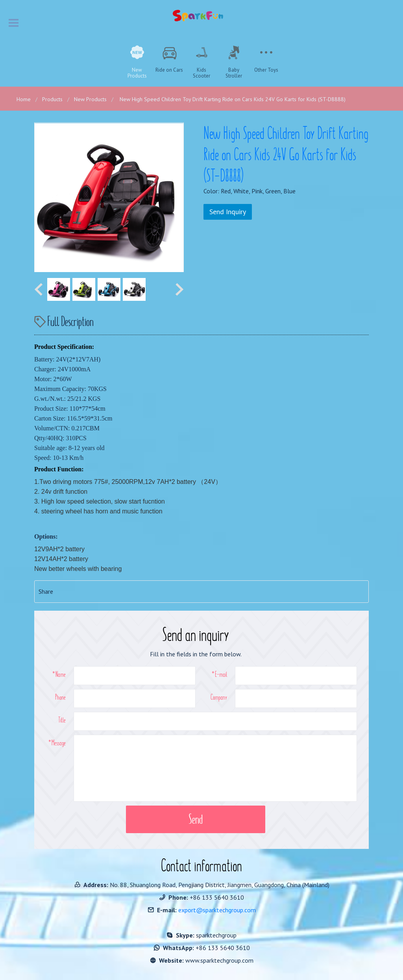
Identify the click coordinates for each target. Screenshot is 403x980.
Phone (60, 697)
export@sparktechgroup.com (217, 910)
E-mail (221, 674)
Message (59, 743)
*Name (59, 674)
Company (219, 697)
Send (196, 819)
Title (62, 720)
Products (52, 99)
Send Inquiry (228, 212)
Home (24, 99)
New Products (90, 99)
